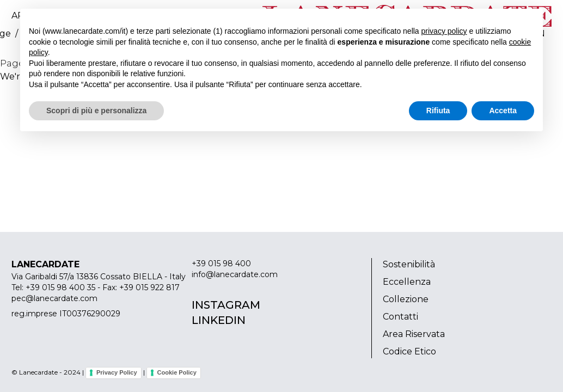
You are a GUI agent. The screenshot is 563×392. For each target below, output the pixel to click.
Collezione (406, 299)
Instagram (226, 305)
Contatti (400, 317)
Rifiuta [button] (438, 111)
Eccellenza (407, 282)
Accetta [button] (503, 111)
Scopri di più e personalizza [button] (96, 111)
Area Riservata (414, 334)
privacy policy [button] (444, 31)
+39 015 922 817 (149, 287)
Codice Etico (409, 351)
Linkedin (219, 320)
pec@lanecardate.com (54, 298)
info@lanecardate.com (235, 274)
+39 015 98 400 (221, 264)
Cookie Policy (177, 372)
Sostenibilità (409, 264)
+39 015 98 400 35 (60, 287)
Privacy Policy (117, 372)
